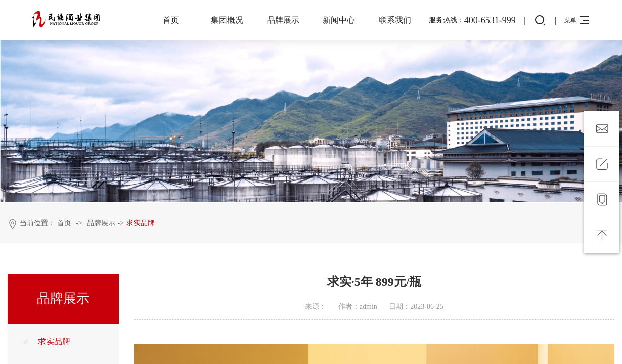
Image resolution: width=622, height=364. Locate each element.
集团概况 (227, 20)
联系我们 (395, 20)
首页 (171, 20)
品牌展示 (283, 20)
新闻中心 (339, 20)
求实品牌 (141, 223)
